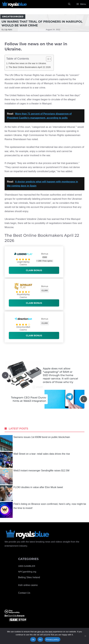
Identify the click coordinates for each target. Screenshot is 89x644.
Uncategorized (13, 17)
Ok (33, 640)
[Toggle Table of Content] (47, 59)
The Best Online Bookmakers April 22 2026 (30, 67)
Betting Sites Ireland (29, 577)
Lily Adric (8, 30)
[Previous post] (5, 375)
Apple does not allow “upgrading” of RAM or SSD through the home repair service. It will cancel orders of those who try (60, 375)
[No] (85, 636)
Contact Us (24, 593)
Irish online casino (28, 585)
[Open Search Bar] (69, 4)
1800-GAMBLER (27, 566)
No (40, 640)
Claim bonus (34, 270)
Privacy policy (53, 640)
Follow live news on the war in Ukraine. (28, 63)
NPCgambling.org (27, 572)
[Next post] (84, 399)
